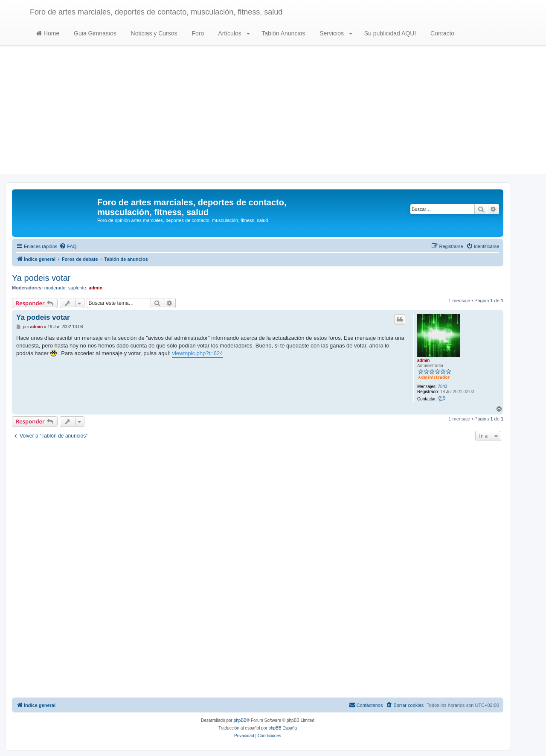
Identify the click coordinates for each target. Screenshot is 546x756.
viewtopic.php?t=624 (197, 353)
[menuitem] (68, 246)
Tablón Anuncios (283, 33)
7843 (442, 387)
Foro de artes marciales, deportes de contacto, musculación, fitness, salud (156, 12)
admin (96, 288)
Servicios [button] (335, 33)
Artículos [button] (233, 33)
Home (48, 33)
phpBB (240, 720)
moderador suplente (65, 288)
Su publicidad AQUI (389, 33)
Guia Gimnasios (94, 33)
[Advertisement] (273, 114)
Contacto (441, 33)
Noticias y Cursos (153, 33)
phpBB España (283, 728)
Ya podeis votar (41, 278)
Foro (197, 33)
